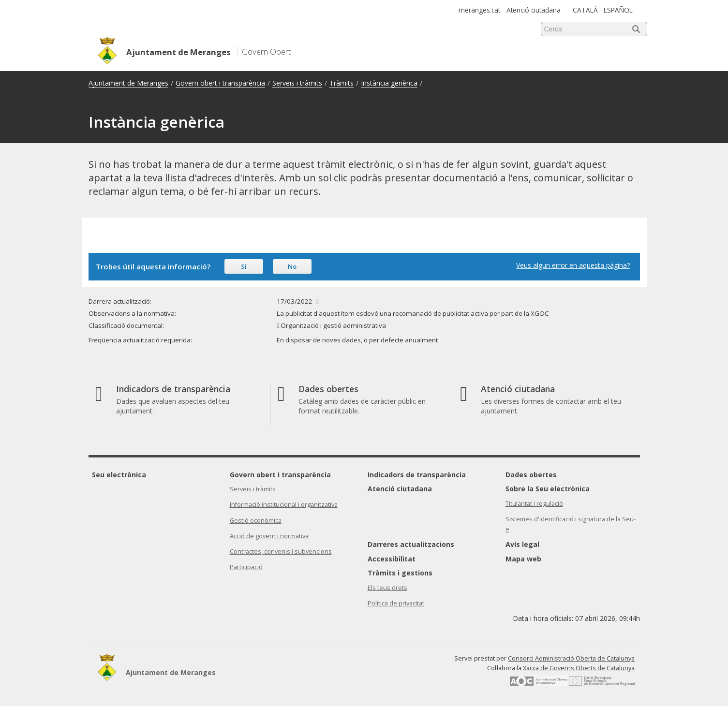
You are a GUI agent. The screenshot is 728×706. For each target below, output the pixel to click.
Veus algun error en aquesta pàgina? (573, 265)
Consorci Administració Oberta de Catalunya (571, 658)
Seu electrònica (119, 475)
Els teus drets (387, 588)
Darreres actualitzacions (411, 544)
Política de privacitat (396, 603)
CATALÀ (585, 10)
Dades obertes (531, 475)
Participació (246, 567)
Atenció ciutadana (534, 10)
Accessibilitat (392, 559)
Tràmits (342, 83)
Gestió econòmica (256, 521)
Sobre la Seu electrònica (548, 489)
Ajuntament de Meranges (128, 83)
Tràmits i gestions (400, 573)
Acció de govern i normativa (269, 536)
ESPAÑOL (618, 10)
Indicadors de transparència (417, 475)
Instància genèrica (389, 83)
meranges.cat (479, 10)
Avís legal (522, 544)
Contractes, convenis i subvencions (281, 552)
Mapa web (523, 559)
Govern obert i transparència (220, 83)
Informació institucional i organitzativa (284, 505)
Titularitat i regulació (534, 504)
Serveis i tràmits (297, 83)
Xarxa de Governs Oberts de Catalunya (579, 668)
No (292, 266)
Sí (244, 266)
